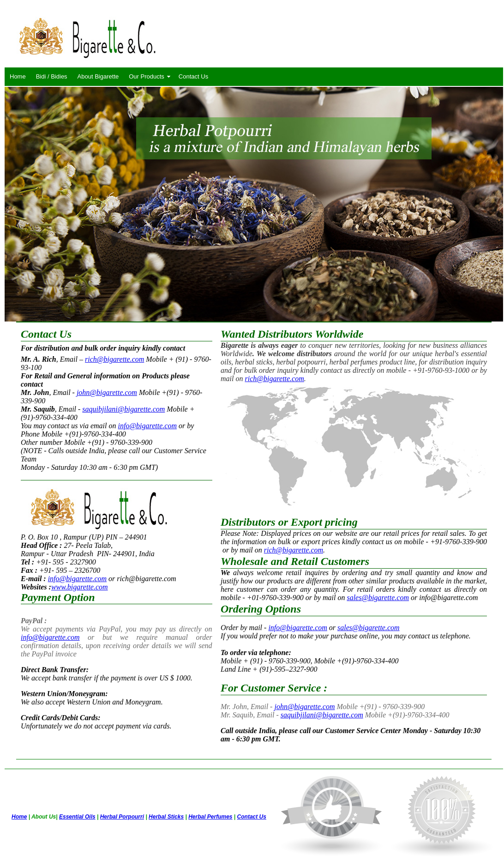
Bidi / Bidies (52, 76)
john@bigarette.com (107, 392)
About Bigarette (98, 76)
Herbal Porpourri (122, 817)
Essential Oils (77, 817)
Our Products (147, 76)
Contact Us (193, 76)
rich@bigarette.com (114, 359)
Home (18, 76)
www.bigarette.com (80, 587)
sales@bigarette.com (378, 598)
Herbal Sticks (166, 817)
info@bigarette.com (147, 426)
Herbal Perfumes (210, 817)
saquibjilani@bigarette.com (123, 409)
